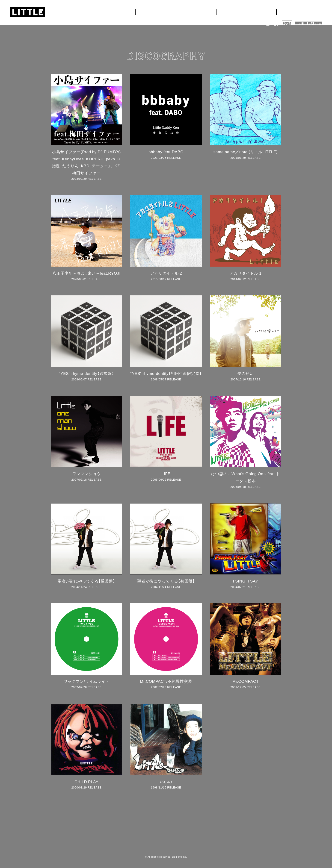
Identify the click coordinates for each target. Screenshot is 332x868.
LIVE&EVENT (228, 10)
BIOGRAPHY (274, 10)
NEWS (206, 10)
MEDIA (252, 10)
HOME (190, 10)
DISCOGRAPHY (305, 10)
